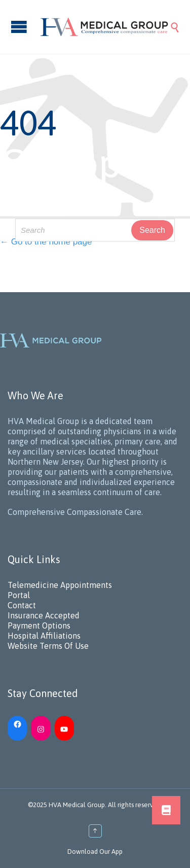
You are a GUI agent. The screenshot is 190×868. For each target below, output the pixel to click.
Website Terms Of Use (48, 646)
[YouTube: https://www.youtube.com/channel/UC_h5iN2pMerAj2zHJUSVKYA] (64, 728)
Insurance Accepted (44, 615)
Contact (22, 605)
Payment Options (39, 626)
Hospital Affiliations (44, 636)
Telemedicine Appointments (60, 585)
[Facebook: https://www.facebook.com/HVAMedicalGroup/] (17, 723)
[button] (166, 810)
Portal (19, 595)
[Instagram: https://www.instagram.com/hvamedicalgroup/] (41, 728)
